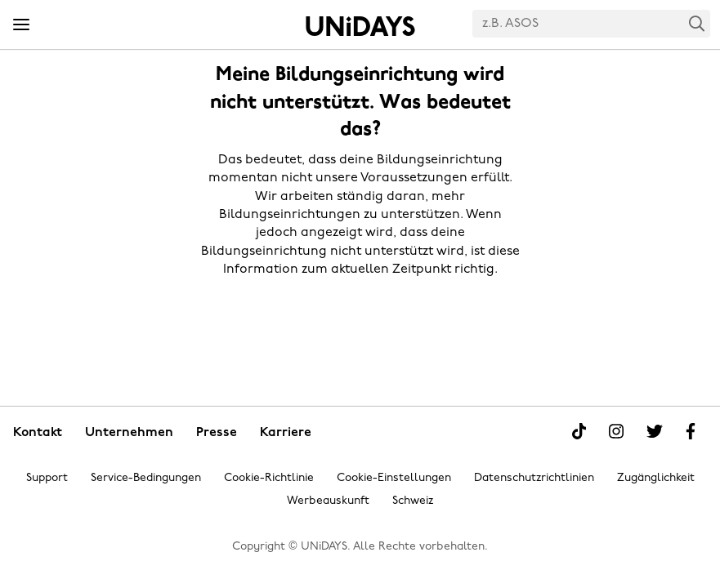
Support (47, 478)
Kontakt (38, 433)
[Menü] (21, 25)
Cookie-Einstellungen (394, 478)
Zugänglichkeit (656, 478)
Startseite (360, 26)
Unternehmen (129, 433)
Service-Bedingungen (146, 478)
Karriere (286, 433)
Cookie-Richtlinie (269, 478)
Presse (217, 433)
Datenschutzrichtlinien (534, 478)
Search (697, 23)
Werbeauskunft (328, 501)
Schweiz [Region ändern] (413, 501)
